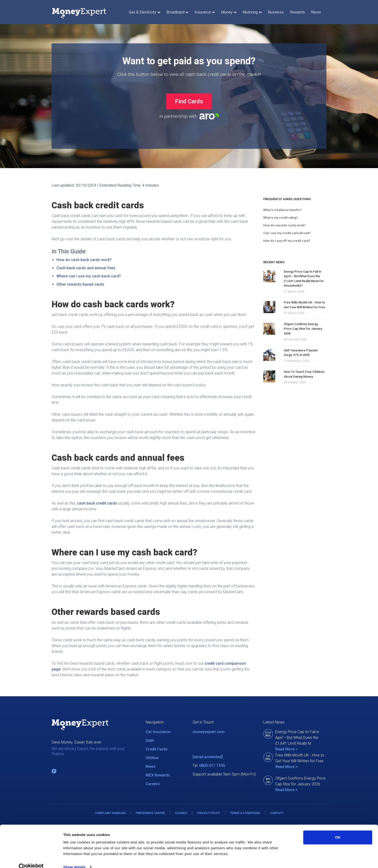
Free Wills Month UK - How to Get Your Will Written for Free (304, 305)
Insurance (205, 12)
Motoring (252, 12)
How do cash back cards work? (84, 260)
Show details (74, 858)
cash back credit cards (97, 503)
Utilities (152, 758)
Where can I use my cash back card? (89, 276)
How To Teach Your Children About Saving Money (304, 374)
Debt (150, 740)
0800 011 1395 (212, 766)
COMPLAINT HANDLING (110, 813)
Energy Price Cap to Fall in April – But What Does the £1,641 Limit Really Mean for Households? (304, 279)
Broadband (177, 12)
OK (338, 829)
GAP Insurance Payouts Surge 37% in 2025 (301, 353)
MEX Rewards (158, 775)
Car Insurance (158, 732)
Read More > (287, 749)
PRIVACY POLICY (209, 813)
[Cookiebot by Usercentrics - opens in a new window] (31, 859)
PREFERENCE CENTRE (150, 813)
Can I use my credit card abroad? (287, 233)
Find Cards (189, 101)
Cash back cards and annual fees (86, 268)
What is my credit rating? (281, 218)
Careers (153, 784)
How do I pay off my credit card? (287, 241)
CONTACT (277, 813)
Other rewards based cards (80, 284)
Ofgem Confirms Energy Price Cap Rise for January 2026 (303, 329)
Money (229, 12)
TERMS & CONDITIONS (245, 813)
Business (276, 12)
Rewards (297, 12)
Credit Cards (157, 749)
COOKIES (181, 813)
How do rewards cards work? (284, 225)
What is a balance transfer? (283, 210)
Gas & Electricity (144, 12)
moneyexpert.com (209, 732)
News (316, 12)
